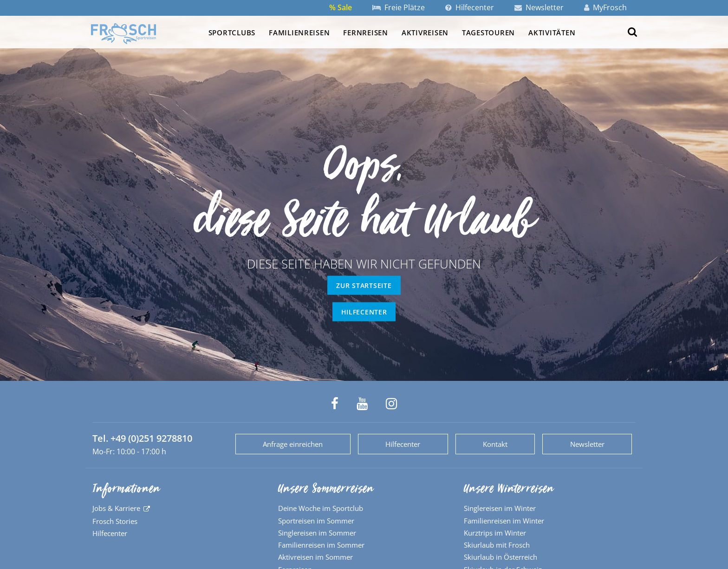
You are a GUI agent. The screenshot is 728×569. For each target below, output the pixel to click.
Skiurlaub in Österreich (500, 557)
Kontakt (495, 444)
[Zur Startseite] (123, 33)
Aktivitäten (552, 33)
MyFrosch (605, 7)
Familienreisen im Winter (504, 521)
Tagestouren (488, 33)
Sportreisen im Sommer (316, 521)
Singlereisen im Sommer (317, 533)
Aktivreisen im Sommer (315, 557)
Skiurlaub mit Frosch (497, 545)
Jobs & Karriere (116, 508)
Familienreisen (299, 33)
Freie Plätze (399, 7)
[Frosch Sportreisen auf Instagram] (391, 404)
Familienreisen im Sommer (321, 545)
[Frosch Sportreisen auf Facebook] (335, 404)
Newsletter (539, 7)
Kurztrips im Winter (495, 533)
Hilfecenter (470, 7)
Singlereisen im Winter (500, 508)
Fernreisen (365, 33)
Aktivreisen (425, 33)
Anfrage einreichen (293, 444)
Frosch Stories (115, 521)
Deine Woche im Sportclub (321, 508)
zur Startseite (364, 285)
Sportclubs (232, 33)
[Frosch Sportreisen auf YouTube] (362, 404)
